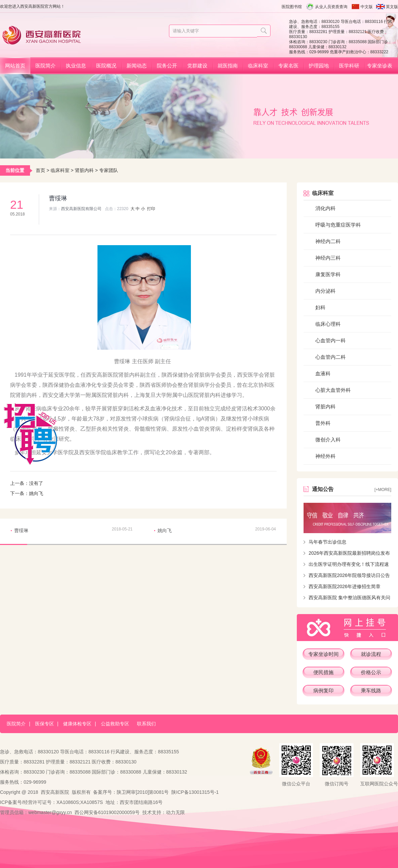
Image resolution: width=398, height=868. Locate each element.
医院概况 (106, 66)
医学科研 (349, 66)
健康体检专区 (77, 724)
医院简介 (46, 66)
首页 (40, 170)
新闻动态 (137, 66)
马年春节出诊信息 (328, 542)
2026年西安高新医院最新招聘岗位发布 (349, 553)
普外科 (323, 423)
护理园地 (319, 66)
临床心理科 (328, 324)
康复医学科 (328, 274)
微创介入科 (328, 440)
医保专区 (45, 724)
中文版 (367, 7)
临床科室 (258, 66)
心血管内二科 (331, 357)
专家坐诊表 (380, 66)
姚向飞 (36, 493)
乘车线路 (371, 690)
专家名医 (288, 66)
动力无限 (175, 812)
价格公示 (371, 672)
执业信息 (76, 66)
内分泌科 (325, 291)
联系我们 (146, 724)
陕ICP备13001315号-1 (195, 792)
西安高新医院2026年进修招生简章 (345, 586)
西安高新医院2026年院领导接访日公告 (349, 575)
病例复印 (323, 690)
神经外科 (325, 456)
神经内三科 (328, 258)
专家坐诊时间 (323, 654)
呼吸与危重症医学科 (338, 225)
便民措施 (323, 672)
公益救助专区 (115, 724)
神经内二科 (328, 241)
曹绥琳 (21, 530)
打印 (151, 209)
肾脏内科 (84, 170)
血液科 (323, 373)
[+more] (383, 490)
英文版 (392, 7)
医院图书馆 (292, 7)
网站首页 (15, 66)
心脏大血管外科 (333, 390)
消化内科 (325, 208)
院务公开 (167, 66)
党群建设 (197, 66)
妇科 (320, 307)
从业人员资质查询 (331, 7)
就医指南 (228, 66)
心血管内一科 (331, 340)
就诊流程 (371, 654)
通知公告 (323, 489)
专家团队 (109, 170)
